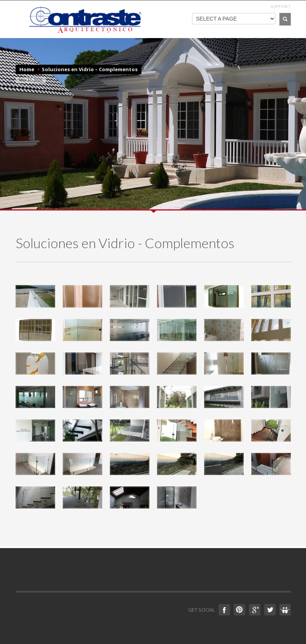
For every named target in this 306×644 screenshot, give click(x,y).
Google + (255, 610)
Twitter (270, 610)
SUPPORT (281, 6)
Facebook (224, 610)
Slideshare (285, 610)
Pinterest (239, 610)
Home (27, 69)
